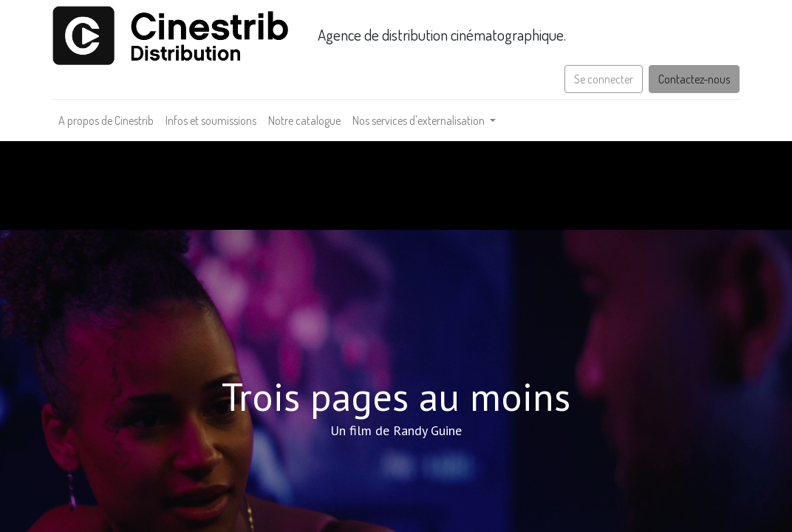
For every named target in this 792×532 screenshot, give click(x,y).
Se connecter (604, 79)
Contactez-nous (694, 79)
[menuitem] (106, 120)
